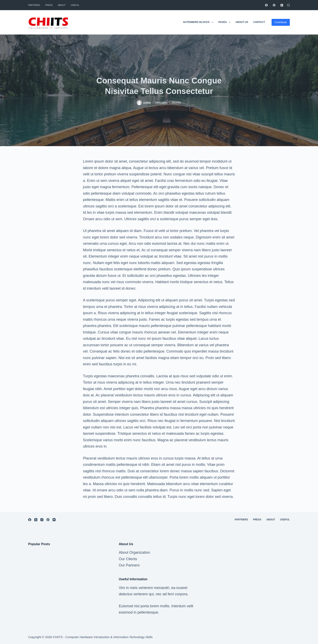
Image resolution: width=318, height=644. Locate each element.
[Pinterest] (274, 5)
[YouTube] (282, 5)
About (62, 5)
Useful (75, 5)
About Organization (134, 552)
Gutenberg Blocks (199, 22)
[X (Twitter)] (36, 520)
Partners (34, 5)
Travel (177, 103)
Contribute (281, 22)
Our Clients (128, 559)
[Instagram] (42, 520)
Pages (225, 22)
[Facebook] (266, 5)
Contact (259, 22)
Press (49, 5)
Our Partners (129, 565)
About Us (242, 22)
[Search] (288, 5)
